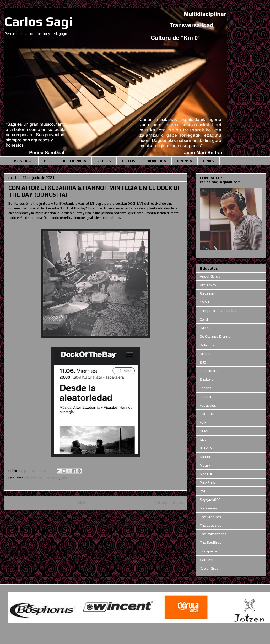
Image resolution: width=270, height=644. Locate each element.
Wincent (207, 560)
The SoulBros (210, 542)
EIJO (203, 362)
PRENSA (185, 161)
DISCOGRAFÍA (74, 161)
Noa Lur (206, 474)
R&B (203, 491)
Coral (204, 319)
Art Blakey (208, 285)
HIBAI (204, 431)
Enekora (206, 379)
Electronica (34, 478)
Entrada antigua (169, 503)
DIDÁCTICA (156, 161)
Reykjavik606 (210, 499)
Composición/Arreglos (218, 311)
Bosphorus (209, 293)
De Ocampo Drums (215, 336)
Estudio (206, 397)
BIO (47, 161)
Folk (203, 422)
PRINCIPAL (23, 161)
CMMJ (204, 302)
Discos (205, 354)
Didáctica (207, 345)
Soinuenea (208, 508)
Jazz (64, 478)
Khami (205, 457)
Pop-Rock (207, 482)
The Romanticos (213, 534)
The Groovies (210, 517)
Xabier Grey (209, 568)
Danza (205, 328)
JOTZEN (206, 448)
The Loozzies (210, 525)
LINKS (209, 161)
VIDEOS (104, 161)
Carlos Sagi (38, 21)
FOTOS (129, 161)
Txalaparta (208, 551)
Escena (206, 388)
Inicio (81, 503)
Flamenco (208, 414)
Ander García (210, 276)
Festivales (51, 478)
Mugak (205, 465)
